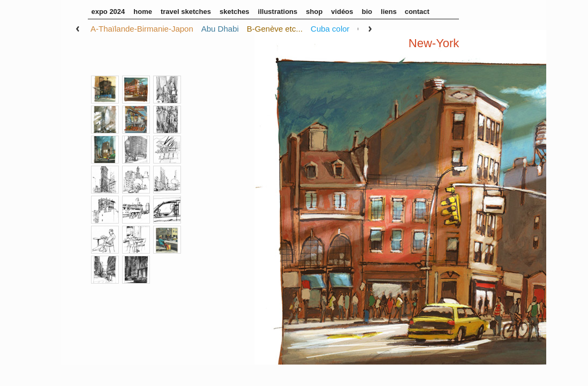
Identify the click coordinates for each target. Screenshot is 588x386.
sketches (235, 12)
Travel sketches (186, 12)
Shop (314, 12)
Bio (367, 12)
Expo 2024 (108, 12)
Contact (417, 12)
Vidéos (342, 12)
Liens (389, 12)
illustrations (278, 12)
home (143, 12)
